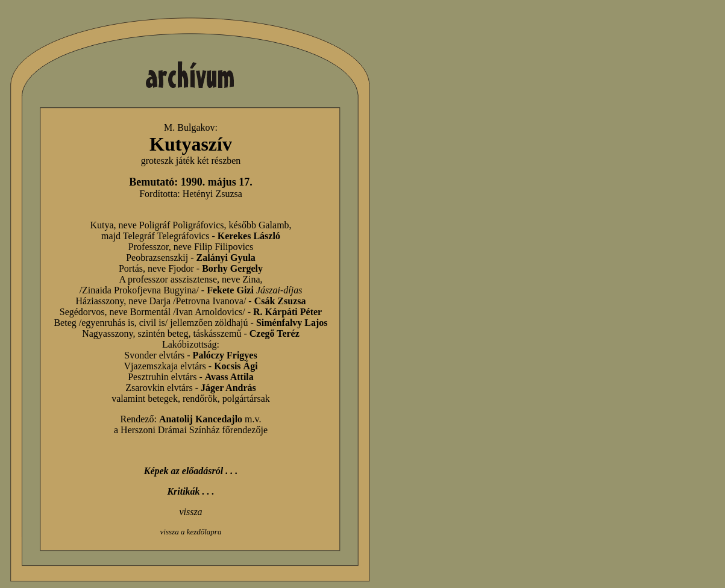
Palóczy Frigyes (225, 355)
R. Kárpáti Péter (287, 312)
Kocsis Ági (236, 366)
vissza (190, 512)
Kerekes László (249, 236)
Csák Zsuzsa (280, 301)
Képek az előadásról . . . (191, 471)
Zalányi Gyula (226, 258)
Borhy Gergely (232, 268)
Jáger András (228, 388)
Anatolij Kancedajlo (201, 419)
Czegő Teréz (275, 333)
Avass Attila (229, 377)
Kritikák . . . (190, 491)
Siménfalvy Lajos (292, 323)
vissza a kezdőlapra (191, 532)
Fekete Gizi (230, 290)
